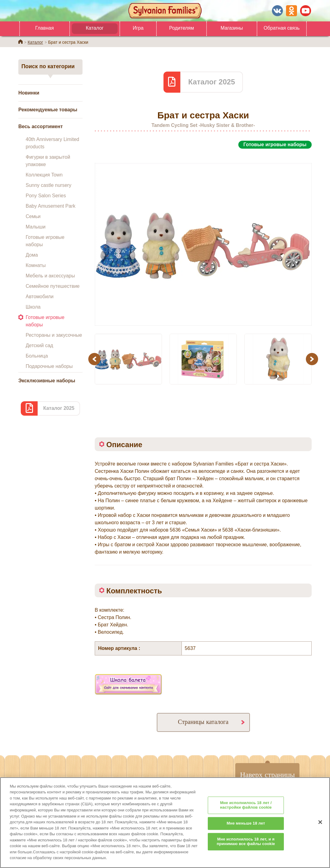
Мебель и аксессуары (50, 276)
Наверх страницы (267, 774)
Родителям (181, 28)
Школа (33, 307)
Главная (44, 28)
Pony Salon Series (46, 196)
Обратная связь (282, 28)
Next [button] (313, 359)
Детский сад (39, 345)
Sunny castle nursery (48, 185)
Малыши (36, 227)
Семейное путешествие (53, 286)
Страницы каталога (203, 722)
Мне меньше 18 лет (246, 832)
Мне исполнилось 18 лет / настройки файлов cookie (246, 814)
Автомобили (40, 297)
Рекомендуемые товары (48, 110)
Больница (37, 356)
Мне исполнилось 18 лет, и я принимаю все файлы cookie (246, 850)
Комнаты (36, 265)
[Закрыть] (320, 831)
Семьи (33, 216)
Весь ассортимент (40, 126)
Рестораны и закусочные (54, 335)
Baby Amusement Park (51, 206)
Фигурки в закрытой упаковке (48, 161)
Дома (32, 255)
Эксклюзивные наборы (47, 381)
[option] (203, 237)
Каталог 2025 (59, 408)
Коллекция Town (44, 175)
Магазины (232, 28)
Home (20, 42)
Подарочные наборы (49, 366)
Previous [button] (95, 359)
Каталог (95, 28)
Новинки (29, 93)
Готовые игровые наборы (45, 241)
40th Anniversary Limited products (52, 143)
